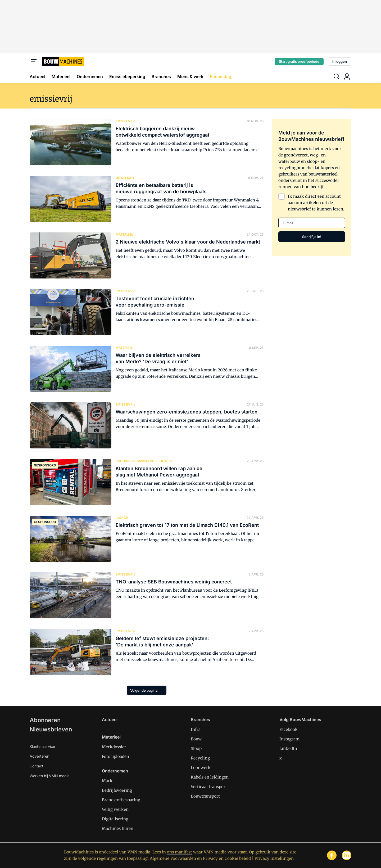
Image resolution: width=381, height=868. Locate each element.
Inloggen (340, 61)
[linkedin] (347, 855)
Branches (161, 77)
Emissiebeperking (127, 77)
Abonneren (45, 720)
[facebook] (332, 855)
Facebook (289, 729)
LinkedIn (288, 748)
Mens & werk (190, 77)
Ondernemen (90, 77)
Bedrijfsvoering (117, 790)
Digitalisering (115, 819)
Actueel (37, 77)
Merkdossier (114, 747)
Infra (196, 729)
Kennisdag (221, 77)
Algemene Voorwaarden (173, 858)
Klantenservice (42, 746)
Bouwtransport (205, 796)
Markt (108, 781)
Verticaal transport (209, 787)
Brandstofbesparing (121, 800)
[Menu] (34, 61)
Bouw (196, 739)
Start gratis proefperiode (299, 61)
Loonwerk (201, 768)
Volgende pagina (144, 690)
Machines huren (118, 828)
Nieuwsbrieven (51, 729)
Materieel (61, 77)
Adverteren (39, 756)
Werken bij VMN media (50, 776)
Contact (37, 766)
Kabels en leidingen (210, 777)
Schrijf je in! (312, 237)
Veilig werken (115, 809)
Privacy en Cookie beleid (227, 858)
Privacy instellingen (274, 858)
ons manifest (180, 852)
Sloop (196, 748)
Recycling (200, 758)
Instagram (289, 739)
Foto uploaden (115, 756)
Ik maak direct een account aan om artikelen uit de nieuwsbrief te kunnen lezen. (316, 203)
